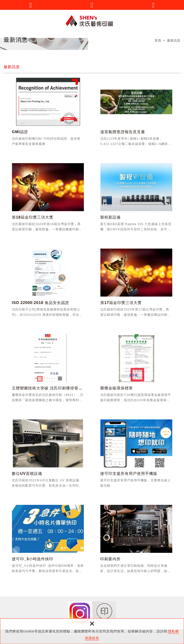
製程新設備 (136, 199)
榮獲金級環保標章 (136, 370)
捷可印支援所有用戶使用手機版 (136, 455)
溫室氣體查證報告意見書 (136, 114)
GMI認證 (48, 114)
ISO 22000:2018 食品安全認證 (48, 285)
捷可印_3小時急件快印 (48, 541)
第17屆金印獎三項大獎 (136, 285)
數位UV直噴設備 (48, 455)
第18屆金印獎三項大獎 (48, 199)
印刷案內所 (136, 541)
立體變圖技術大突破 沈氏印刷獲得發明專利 (48, 370)
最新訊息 (174, 41)
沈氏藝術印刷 (92, 21)
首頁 (158, 41)
